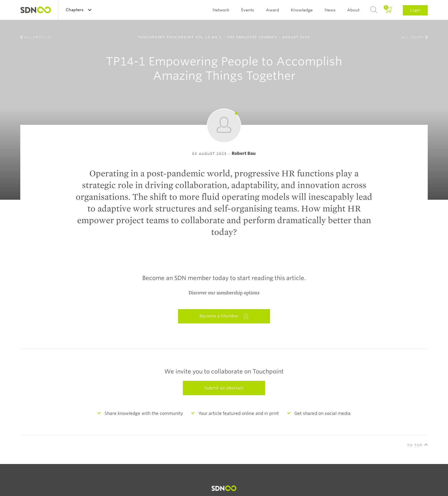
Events (248, 10)
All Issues (413, 37)
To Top (415, 445)
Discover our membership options (224, 293)
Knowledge (302, 10)
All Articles (38, 37)
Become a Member (224, 316)
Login (415, 10)
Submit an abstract (224, 388)
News (330, 10)
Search (374, 10)
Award (273, 10)
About (353, 10)
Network (221, 10)
